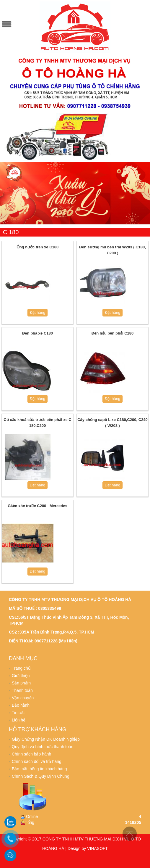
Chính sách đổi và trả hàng (37, 761)
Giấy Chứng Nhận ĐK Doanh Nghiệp (46, 739)
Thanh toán (22, 690)
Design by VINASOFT (88, 848)
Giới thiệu (21, 676)
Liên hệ (19, 720)
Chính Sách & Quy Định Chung (41, 776)
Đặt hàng (38, 312)
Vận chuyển (23, 698)
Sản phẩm (21, 683)
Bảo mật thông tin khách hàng (39, 769)
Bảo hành (21, 705)
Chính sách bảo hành (31, 754)
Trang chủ (21, 668)
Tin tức (18, 713)
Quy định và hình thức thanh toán (43, 747)
